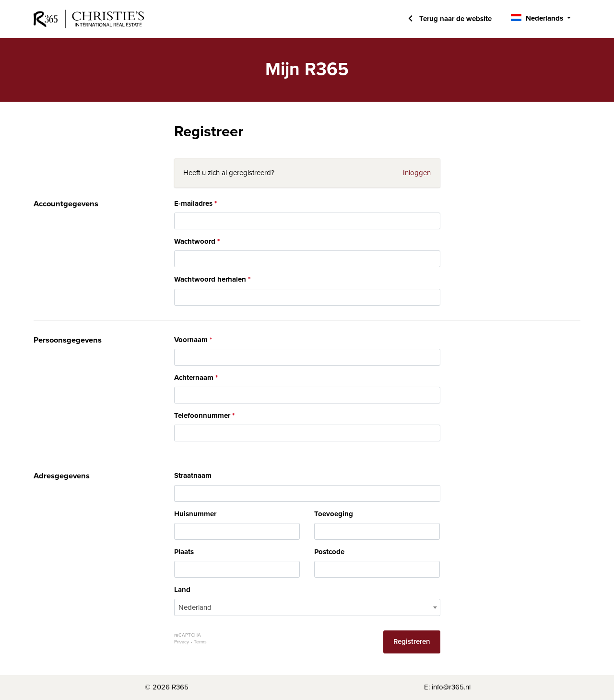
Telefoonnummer (202, 415)
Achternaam (194, 378)
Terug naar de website (455, 19)
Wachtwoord (195, 241)
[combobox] (307, 607)
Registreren (412, 641)
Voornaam (191, 340)
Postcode (329, 552)
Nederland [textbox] (195, 607)
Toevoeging (334, 514)
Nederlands (544, 18)
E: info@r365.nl (447, 687)
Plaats (184, 552)
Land (182, 590)
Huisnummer (195, 514)
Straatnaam (193, 475)
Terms (200, 642)
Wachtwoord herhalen (210, 279)
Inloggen (417, 173)
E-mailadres (193, 203)
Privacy (182, 642)
